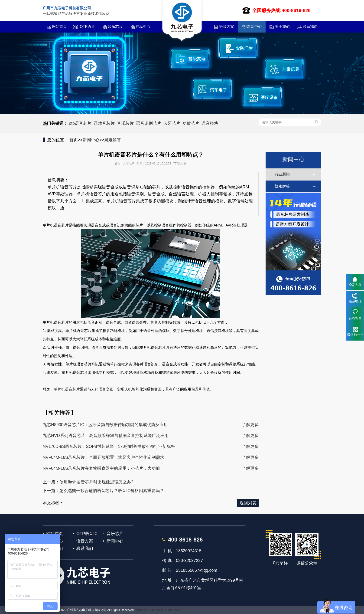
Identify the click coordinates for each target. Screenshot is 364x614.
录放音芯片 (104, 123)
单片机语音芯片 (67, 389)
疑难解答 (113, 140)
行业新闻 (282, 174)
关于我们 (282, 27)
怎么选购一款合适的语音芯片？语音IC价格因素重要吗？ (112, 491)
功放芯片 (191, 123)
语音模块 (210, 123)
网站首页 (59, 27)
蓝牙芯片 (172, 123)
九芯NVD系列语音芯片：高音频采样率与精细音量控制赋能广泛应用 (106, 436)
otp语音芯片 (80, 123)
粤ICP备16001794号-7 (151, 610)
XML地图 (174, 610)
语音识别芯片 (149, 123)
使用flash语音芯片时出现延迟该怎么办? (96, 482)
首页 (74, 140)
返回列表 (248, 503)
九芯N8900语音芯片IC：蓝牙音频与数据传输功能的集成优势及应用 (105, 425)
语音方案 (227, 27)
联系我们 (310, 27)
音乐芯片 (115, 27)
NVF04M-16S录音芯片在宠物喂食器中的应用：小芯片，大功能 (101, 468)
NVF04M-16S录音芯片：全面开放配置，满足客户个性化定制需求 (103, 457)
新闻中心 (254, 27)
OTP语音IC (87, 29)
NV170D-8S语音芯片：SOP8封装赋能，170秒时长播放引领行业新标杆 (109, 447)
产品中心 (143, 27)
